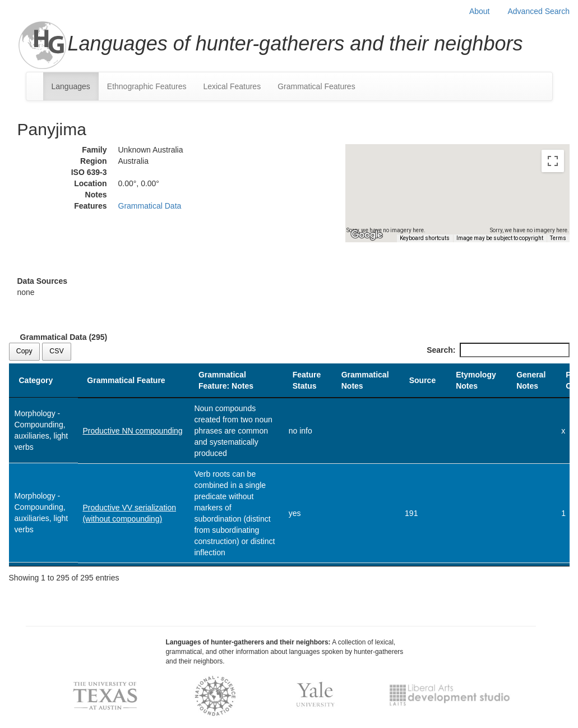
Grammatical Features (316, 86)
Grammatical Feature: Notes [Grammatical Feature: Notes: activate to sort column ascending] (226, 380)
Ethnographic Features (147, 86)
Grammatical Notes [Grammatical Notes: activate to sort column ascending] (365, 380)
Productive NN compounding (132, 431)
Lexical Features (232, 86)
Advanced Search (538, 11)
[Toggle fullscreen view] (553, 161)
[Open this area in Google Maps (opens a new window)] (367, 235)
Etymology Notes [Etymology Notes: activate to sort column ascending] (476, 380)
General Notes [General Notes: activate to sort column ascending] (531, 380)
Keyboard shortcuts (425, 238)
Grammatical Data (150, 206)
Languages (71, 86)
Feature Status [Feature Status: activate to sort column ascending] (307, 380)
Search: (498, 350)
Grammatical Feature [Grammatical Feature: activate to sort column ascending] (126, 380)
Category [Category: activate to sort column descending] (36, 380)
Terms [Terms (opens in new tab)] (558, 238)
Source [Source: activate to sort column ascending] (422, 380)
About (480, 11)
